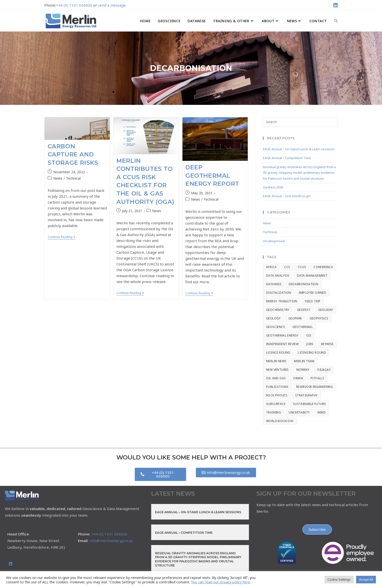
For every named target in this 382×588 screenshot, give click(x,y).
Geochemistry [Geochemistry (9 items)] (278, 310)
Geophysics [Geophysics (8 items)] (319, 318)
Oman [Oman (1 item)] (298, 378)
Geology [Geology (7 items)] (273, 318)
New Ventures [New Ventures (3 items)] (277, 370)
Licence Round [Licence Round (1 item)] (278, 353)
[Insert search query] (300, 122)
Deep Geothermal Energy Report (212, 175)
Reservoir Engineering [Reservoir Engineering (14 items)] (315, 387)
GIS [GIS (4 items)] (309, 335)
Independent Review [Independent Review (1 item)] (282, 344)
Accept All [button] (366, 579)
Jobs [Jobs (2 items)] (310, 344)
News (58, 178)
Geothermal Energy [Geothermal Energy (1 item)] (282, 335)
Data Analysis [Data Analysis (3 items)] (278, 276)
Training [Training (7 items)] (274, 412)
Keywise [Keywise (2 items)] (327, 344)
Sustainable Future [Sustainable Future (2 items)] (309, 404)
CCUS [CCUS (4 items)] (302, 267)
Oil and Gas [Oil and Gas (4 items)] (276, 378)
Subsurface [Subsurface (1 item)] (276, 404)
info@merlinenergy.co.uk (111, 541)
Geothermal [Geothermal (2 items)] (303, 327)
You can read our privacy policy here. (221, 582)
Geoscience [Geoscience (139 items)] (275, 327)
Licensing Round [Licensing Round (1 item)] (312, 353)
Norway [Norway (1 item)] (303, 370)
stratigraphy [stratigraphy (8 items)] (306, 395)
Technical (73, 178)
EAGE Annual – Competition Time (287, 158)
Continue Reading (61, 237)
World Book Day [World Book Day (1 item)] (280, 421)
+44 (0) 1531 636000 (74, 5)
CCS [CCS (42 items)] (287, 267)
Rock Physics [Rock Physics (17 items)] (277, 395)
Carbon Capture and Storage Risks (73, 154)
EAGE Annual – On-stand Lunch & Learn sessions (299, 149)
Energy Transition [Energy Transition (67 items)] (282, 301)
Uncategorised (274, 241)
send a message (112, 5)
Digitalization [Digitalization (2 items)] (279, 293)
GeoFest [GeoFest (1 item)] (304, 310)
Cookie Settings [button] (339, 579)
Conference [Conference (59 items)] (323, 267)
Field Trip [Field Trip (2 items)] (313, 301)
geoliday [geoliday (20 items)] (326, 310)
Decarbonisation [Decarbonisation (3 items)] (303, 284)
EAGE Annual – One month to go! (287, 196)
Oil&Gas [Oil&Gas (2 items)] (324, 370)
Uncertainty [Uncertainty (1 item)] (299, 412)
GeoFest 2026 (273, 187)
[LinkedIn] (11, 564)
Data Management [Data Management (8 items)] (312, 276)
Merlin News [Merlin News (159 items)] (276, 361)
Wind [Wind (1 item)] (322, 412)
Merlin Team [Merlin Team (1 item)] (304, 361)
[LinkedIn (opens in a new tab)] (335, 5)
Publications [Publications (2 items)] (277, 387)
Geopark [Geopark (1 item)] (295, 318)
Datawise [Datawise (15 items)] (274, 284)
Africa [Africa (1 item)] (271, 267)
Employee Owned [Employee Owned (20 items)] (313, 293)
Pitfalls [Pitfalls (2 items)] (317, 378)
